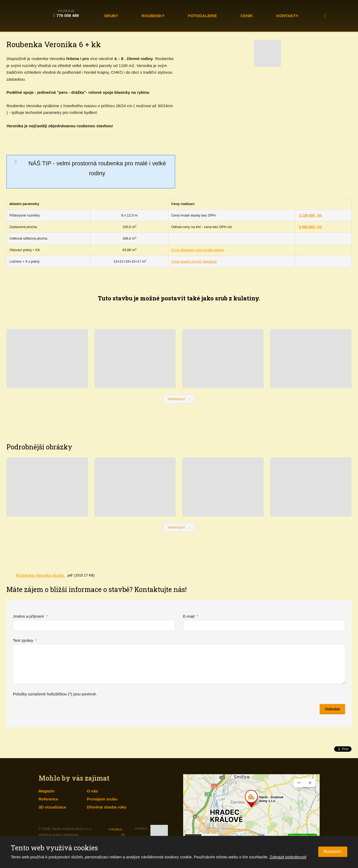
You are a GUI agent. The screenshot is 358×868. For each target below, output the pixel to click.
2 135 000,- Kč (311, 215)
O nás (93, 791)
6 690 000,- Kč (311, 227)
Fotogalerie (202, 16)
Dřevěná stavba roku (107, 807)
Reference (48, 799)
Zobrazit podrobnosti (288, 857)
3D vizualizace (52, 807)
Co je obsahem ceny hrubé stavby (198, 250)
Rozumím (333, 852)
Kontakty (287, 16)
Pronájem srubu (102, 799)
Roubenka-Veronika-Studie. (40, 575)
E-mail (191, 616)
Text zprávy (25, 640)
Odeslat (332, 709)
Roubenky (153, 16)
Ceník (247, 16)
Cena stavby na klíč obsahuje (194, 261)
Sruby (111, 16)
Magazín (47, 791)
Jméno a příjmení (30, 616)
